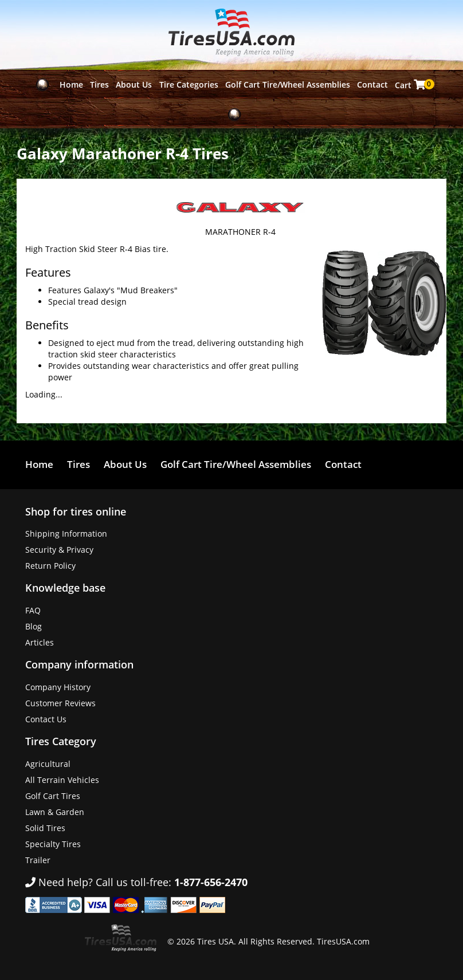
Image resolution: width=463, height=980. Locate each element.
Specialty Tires (53, 844)
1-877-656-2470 (211, 882)
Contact (372, 84)
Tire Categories (189, 84)
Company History (58, 687)
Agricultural (48, 764)
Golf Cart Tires (53, 796)
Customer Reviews (60, 703)
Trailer (38, 860)
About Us (134, 84)
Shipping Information (66, 534)
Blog (34, 626)
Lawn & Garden (55, 812)
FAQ (33, 610)
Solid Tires (45, 828)
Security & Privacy (59, 550)
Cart (411, 85)
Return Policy (50, 566)
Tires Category (61, 741)
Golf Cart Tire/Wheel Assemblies (288, 84)
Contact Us (46, 719)
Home (71, 84)
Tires (99, 84)
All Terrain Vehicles (62, 780)
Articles (40, 642)
